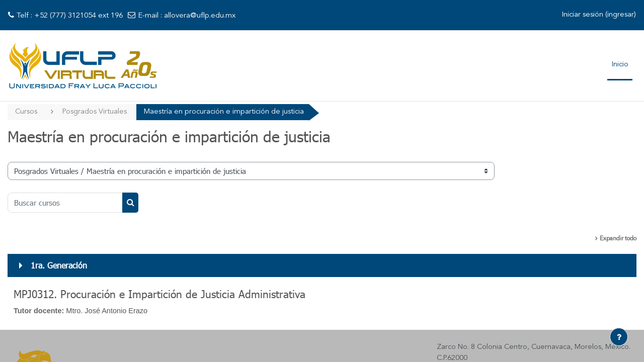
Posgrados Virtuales (96, 112)
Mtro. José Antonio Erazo (110, 311)
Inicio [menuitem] (620, 65)
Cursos (26, 112)
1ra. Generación (59, 266)
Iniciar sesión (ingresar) (599, 15)
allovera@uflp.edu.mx (200, 16)
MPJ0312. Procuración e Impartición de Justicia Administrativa (159, 294)
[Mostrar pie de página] (619, 337)
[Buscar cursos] (65, 203)
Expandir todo (618, 239)
